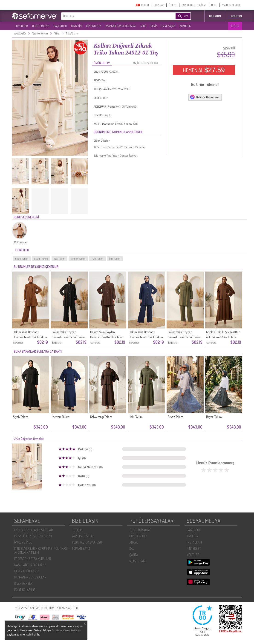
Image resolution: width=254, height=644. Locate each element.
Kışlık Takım (41, 259)
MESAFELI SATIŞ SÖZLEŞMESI (33, 536)
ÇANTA (134, 555)
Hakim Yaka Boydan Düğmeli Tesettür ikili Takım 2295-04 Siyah (69, 337)
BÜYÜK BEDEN (94, 26)
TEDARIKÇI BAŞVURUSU (87, 542)
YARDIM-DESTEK (231, 5)
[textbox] (111, 16)
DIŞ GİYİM (76, 26)
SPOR (143, 26)
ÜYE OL (173, 5)
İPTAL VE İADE (23, 542)
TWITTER (192, 536)
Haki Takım (136, 417)
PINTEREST (194, 548)
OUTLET (235, 26)
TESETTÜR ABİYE (140, 530)
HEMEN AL (204, 70)
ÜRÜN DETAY (102, 63)
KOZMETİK (185, 26)
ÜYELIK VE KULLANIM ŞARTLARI (34, 530)
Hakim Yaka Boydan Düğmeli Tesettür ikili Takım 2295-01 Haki (185, 337)
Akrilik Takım (78, 259)
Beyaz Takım (175, 417)
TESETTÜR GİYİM (41, 26)
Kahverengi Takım (101, 417)
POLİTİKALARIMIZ (25, 590)
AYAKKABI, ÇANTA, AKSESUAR (121, 26)
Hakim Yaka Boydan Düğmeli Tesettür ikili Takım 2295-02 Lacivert (146, 337)
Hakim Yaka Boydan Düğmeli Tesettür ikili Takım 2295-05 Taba (30, 337)
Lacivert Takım (61, 417)
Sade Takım (22, 259)
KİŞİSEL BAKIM (138, 561)
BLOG (214, 5)
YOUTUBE (193, 555)
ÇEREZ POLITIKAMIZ (27, 571)
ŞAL (132, 548)
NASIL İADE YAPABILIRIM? (30, 565)
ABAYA (134, 542)
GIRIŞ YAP (159, 5)
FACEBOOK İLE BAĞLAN (194, 5)
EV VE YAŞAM (168, 26)
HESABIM (215, 16)
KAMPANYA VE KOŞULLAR (30, 577)
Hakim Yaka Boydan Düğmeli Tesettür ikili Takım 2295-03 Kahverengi (107, 337)
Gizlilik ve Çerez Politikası (66, 630)
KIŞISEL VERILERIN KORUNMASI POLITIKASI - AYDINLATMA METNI (42, 550)
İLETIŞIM (77, 530)
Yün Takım (97, 259)
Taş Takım (59, 259)
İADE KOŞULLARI (147, 63)
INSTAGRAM (194, 542)
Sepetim (236, 16)
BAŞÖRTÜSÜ (60, 26)
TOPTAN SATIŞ (81, 548)
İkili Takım (115, 259)
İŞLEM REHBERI (24, 583)
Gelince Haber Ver (204, 97)
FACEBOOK (194, 530)
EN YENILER (21, 26)
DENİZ (154, 26)
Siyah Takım (20, 417)
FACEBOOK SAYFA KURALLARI (33, 559)
